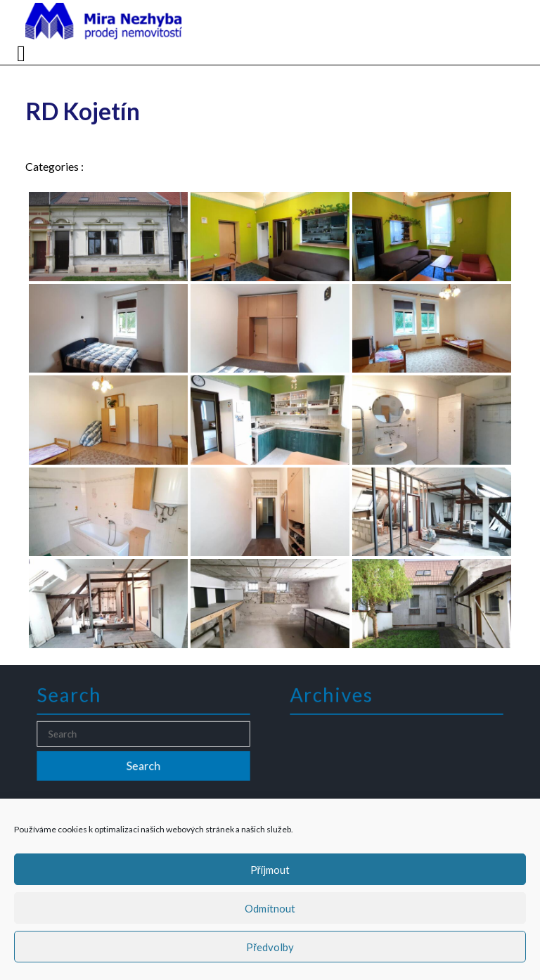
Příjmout (270, 870)
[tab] (23, 53)
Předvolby (270, 947)
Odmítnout (270, 908)
